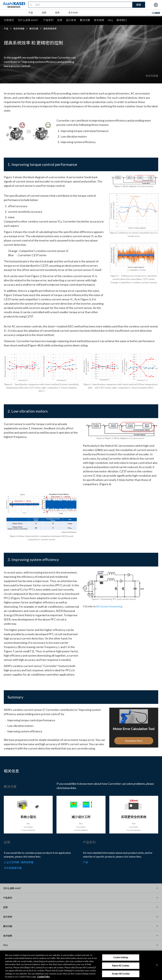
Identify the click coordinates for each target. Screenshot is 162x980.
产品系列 (48, 20)
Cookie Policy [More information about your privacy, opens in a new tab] (44, 977)
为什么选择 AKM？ (29, 20)
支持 (57, 13)
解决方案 (85, 20)
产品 (31, 13)
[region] (81, 965)
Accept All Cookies (121, 974)
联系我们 (122, 20)
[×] (157, 965)
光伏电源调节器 (13, 868)
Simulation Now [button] (134, 744)
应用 (44, 13)
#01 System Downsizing (109, 606)
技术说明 (99, 20)
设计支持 (71, 20)
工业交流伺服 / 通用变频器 (19, 862)
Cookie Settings (121, 957)
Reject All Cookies (121, 966)
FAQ (110, 20)
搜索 (139, 5)
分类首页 (9, 20)
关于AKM (73, 13)
